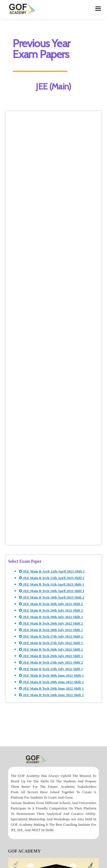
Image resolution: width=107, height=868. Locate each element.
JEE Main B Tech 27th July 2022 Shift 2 (51, 636)
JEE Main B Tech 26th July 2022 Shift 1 (51, 656)
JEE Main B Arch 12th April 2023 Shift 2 (52, 571)
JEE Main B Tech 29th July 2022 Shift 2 (51, 610)
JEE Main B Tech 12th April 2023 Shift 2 (52, 578)
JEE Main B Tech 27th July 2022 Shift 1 (51, 643)
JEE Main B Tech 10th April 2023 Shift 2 (52, 597)
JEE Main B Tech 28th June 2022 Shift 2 (51, 695)
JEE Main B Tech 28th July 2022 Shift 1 (51, 630)
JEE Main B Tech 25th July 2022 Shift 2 (51, 663)
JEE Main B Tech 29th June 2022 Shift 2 (51, 682)
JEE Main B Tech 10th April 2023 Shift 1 (52, 591)
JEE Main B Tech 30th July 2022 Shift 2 (51, 604)
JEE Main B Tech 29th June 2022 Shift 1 (51, 689)
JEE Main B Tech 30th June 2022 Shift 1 (51, 676)
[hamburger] (98, 9)
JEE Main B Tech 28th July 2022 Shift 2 (51, 623)
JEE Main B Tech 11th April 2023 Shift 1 (52, 584)
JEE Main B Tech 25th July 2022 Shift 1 (51, 669)
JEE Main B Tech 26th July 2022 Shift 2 (51, 650)
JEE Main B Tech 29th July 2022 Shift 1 (51, 617)
